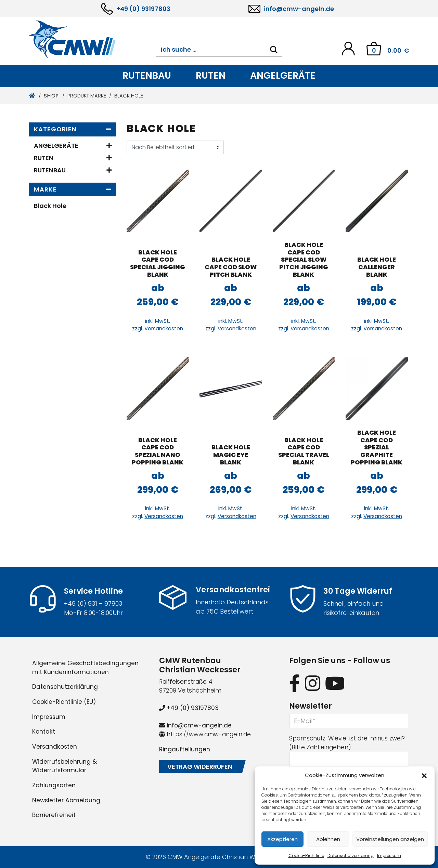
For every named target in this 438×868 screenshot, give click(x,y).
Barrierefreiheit (54, 815)
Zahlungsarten (54, 785)
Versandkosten (164, 328)
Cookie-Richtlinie (306, 856)
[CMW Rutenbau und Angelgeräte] (92, 39)
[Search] (274, 50)
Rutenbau (147, 75)
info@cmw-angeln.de (299, 9)
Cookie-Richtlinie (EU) (64, 702)
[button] (424, 775)
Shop (51, 96)
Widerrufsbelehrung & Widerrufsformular (65, 766)
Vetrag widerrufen (200, 767)
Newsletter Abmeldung (66, 800)
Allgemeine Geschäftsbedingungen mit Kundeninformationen (85, 668)
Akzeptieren (282, 839)
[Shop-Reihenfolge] (175, 147)
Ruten (211, 75)
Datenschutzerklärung (351, 856)
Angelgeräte (283, 75)
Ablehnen (328, 839)
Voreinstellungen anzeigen (390, 839)
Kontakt (44, 732)
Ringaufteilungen (185, 749)
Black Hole (50, 206)
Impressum (389, 856)
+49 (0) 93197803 (143, 9)
